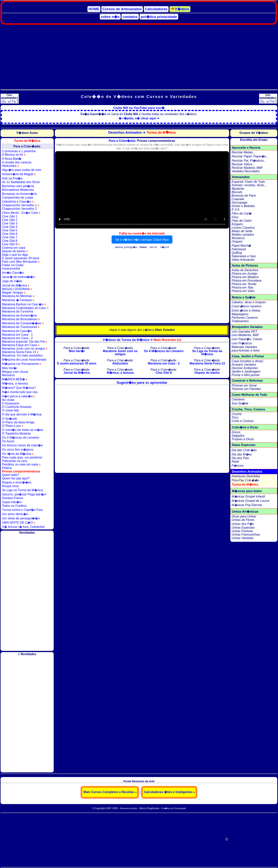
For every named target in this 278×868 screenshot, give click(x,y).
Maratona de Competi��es (23, 323)
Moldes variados (243, 235)
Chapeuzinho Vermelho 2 (19, 209)
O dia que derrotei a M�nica (22, 414)
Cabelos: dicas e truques (249, 302)
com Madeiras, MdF (245, 335)
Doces (236, 432)
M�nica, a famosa (15, 383)
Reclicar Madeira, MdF (247, 168)
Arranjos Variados (244, 365)
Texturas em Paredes (246, 389)
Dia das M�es (242, 454)
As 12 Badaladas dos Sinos (21, 182)
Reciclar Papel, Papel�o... (250, 156)
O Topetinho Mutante (16, 434)
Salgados (238, 436)
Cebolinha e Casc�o (18, 202)
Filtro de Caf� (242, 214)
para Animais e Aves (246, 350)
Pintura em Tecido (244, 284)
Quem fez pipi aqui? (16, 478)
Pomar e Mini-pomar (246, 375)
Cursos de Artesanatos (122, 9)
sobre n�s (110, 17)
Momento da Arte (129, 808)
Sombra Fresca (13, 498)
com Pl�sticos (242, 343)
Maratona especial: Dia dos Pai (25, 342)
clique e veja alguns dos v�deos (142, 330)
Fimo (235, 217)
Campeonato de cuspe (18, 197)
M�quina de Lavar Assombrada (24, 360)
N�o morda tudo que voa (20, 392)
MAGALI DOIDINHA (17, 289)
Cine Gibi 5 (10, 230)
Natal (235, 462)
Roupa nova (10, 486)
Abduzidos (11, 166)
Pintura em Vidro (243, 291)
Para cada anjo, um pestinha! (22, 457)
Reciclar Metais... (244, 152)
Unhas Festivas (242, 531)
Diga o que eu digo (15, 255)
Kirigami (237, 224)
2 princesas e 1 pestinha (19, 151)
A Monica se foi (14, 155)
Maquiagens (240, 314)
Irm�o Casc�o (13, 273)
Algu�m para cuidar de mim (22, 170)
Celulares (238, 399)
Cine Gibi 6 (10, 234)
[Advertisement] (139, 55)
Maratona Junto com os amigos (25, 349)
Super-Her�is (12, 502)
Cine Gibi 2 (10, 220)
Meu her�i (10, 368)
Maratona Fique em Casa (21, 345)
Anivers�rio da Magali (19, 174)
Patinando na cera (15, 461)
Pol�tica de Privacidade (174, 808)
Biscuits (237, 192)
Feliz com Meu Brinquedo (21, 262)
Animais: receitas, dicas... (249, 185)
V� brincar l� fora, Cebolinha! (23, 527)
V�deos (182, 9)
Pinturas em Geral (244, 385)
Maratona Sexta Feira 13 (20, 352)
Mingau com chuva (15, 372)
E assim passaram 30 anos (21, 258)
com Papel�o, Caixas (247, 339)
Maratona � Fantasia (18, 300)
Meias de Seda (242, 231)
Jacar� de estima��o (19, 277)
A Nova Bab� (12, 159)
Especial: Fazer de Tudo (248, 182)
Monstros (8, 375)
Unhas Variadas (243, 538)
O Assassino (11, 403)
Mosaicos (238, 238)
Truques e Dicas (243, 439)
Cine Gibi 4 (10, 227)
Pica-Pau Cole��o (245, 480)
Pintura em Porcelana (247, 281)
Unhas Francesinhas (246, 535)
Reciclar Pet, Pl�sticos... (249, 161)
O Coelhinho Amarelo (17, 407)
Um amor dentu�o (15, 514)
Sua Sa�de (240, 403)
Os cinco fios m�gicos (18, 450)
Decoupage (240, 203)
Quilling (237, 253)
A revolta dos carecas (17, 162)
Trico (235, 417)
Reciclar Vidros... (243, 164)
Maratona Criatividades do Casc (25, 308)
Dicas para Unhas (244, 516)
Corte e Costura (243, 421)
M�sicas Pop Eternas (247, 505)
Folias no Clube (13, 265)
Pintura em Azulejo (245, 274)
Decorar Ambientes (245, 368)
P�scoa (237, 466)
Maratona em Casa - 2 (17, 338)
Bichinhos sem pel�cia (18, 186)
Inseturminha (11, 269)
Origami (237, 242)
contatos (130, 17)
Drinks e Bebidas (243, 206)
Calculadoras (156, 9)
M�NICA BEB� (15, 379)
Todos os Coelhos (14, 506)
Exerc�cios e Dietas (246, 310)
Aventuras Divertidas (246, 476)
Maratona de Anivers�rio (20, 316)
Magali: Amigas (14, 293)
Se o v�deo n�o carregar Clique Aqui (142, 240)
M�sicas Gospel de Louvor (251, 501)
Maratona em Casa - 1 (17, 335)
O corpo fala (11, 410)
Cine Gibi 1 (10, 216)
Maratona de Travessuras (21, 327)
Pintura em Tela (242, 287)
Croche (237, 414)
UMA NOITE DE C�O (19, 523)
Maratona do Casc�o (17, 331)
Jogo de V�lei (12, 281)
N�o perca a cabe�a (19, 396)
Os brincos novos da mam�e (22, 445)
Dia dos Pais (240, 458)
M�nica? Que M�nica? (19, 388)
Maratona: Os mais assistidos (22, 355)
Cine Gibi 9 (11, 244)
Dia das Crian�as (244, 450)
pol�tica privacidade (159, 17)
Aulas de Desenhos (245, 270)
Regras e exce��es (17, 482)
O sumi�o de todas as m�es (23, 430)
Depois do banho (15, 251)
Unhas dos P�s (243, 524)
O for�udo (10, 419)
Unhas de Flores (243, 520)
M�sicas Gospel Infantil (248, 496)
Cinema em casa (14, 248)
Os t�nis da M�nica (18, 454)
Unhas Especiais (243, 528)
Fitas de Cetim (242, 221)
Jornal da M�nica (16, 285)
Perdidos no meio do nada (21, 464)
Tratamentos (240, 321)
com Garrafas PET (244, 332)
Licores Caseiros (243, 228)
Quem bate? (11, 475)
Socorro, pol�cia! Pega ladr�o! (24, 494)
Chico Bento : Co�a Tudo (21, 213)
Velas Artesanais (243, 260)
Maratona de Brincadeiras (21, 319)
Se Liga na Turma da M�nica (23, 490)
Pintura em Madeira (245, 277)
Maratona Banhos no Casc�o (24, 304)
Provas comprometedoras (21, 471)
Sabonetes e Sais (244, 256)
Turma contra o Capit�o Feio (22, 510)
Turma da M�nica (245, 485)
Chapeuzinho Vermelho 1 (21, 205)
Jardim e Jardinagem (246, 372)
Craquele (238, 199)
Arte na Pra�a (12, 178)
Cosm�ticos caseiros (247, 306)
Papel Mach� (241, 246)
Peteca (7, 468)
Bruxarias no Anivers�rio (20, 194)
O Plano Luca (13, 426)
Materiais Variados (244, 347)
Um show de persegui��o (21, 518)
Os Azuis (8, 441)
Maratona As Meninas (18, 296)
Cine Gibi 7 (10, 237)
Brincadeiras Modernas (18, 190)
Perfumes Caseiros (245, 318)
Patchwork (239, 249)
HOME (94, 9)
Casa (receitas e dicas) (247, 361)
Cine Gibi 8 (10, 241)
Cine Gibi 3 (10, 223)
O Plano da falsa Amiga (18, 422)
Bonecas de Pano (244, 196)
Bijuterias (238, 189)
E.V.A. (236, 209)
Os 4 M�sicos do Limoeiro (21, 438)
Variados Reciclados (246, 171)
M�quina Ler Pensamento (22, 364)
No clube (8, 400)
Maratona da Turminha (18, 311)
